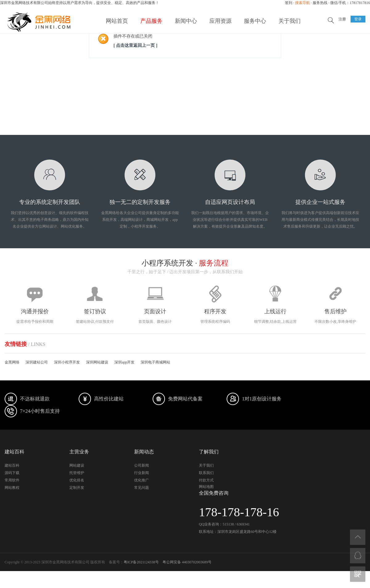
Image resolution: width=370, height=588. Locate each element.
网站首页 (117, 21)
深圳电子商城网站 (155, 362)
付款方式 (206, 480)
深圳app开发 (124, 362)
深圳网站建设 (97, 362)
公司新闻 (142, 465)
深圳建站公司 (37, 362)
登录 (358, 19)
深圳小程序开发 (67, 362)
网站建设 (77, 465)
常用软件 (12, 480)
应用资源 (220, 21)
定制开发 (77, 488)
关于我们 (290, 21)
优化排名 (77, 480)
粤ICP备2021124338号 (141, 562)
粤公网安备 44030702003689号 (187, 562)
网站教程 (12, 488)
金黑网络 (12, 362)
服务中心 (255, 21)
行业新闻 (142, 473)
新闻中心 (186, 21)
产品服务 (151, 21)
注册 (342, 19)
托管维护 (77, 473)
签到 (289, 3)
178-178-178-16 (239, 512)
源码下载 (12, 473)
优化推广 (142, 480)
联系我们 (206, 473)
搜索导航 (302, 3)
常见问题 (142, 488)
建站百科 (12, 465)
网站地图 (206, 487)
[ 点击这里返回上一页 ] (135, 45)
